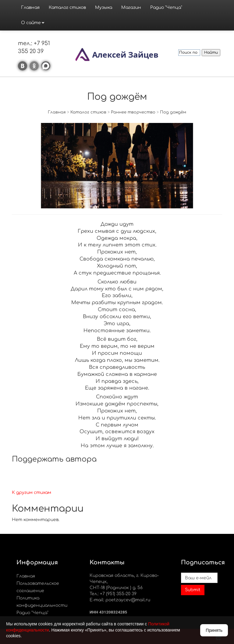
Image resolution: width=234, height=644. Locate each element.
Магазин (131, 7)
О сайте (31, 23)
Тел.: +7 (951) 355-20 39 (113, 594)
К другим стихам (32, 493)
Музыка (104, 7)
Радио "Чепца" (166, 7)
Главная (30, 7)
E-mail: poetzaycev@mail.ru (120, 600)
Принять (214, 630)
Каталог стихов (67, 7)
